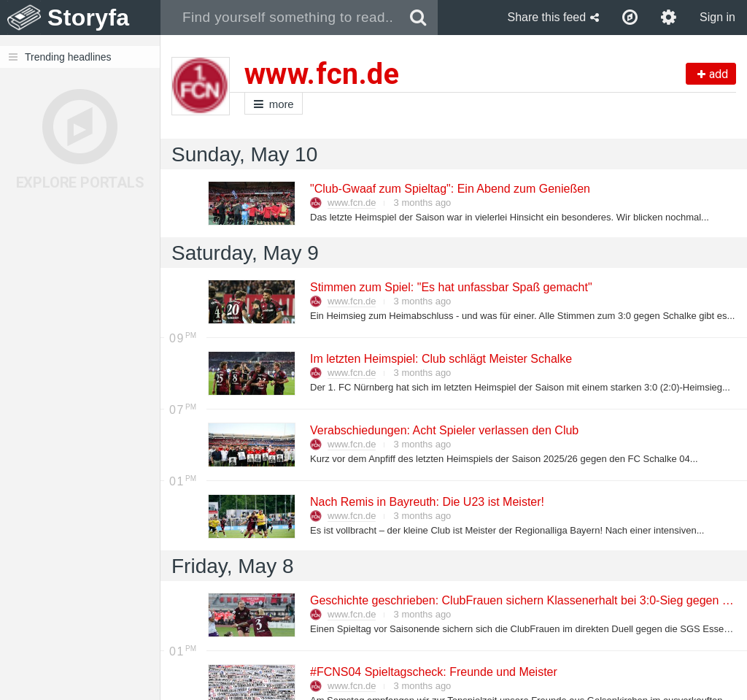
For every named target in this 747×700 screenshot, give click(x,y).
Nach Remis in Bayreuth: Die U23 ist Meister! (426, 502)
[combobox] (280, 18)
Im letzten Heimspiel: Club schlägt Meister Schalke (440, 359)
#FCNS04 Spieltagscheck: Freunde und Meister (433, 672)
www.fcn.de (352, 203)
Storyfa (89, 18)
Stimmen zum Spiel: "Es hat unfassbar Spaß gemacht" (450, 287)
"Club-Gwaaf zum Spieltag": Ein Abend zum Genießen (449, 189)
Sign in (717, 17)
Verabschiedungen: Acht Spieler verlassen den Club (444, 430)
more (274, 104)
